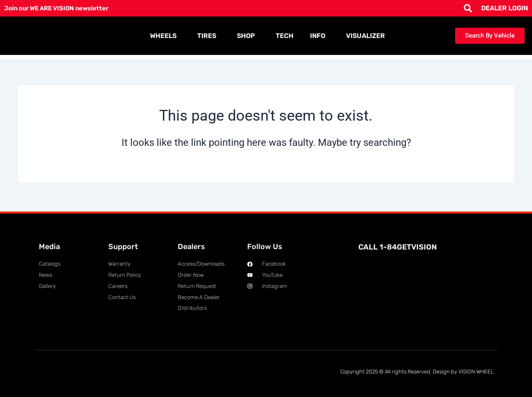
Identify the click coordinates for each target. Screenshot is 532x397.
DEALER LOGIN (505, 8)
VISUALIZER (365, 36)
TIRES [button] (209, 36)
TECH (285, 36)
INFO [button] (320, 36)
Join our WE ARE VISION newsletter (61, 8)
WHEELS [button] (165, 36)
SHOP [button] (248, 36)
